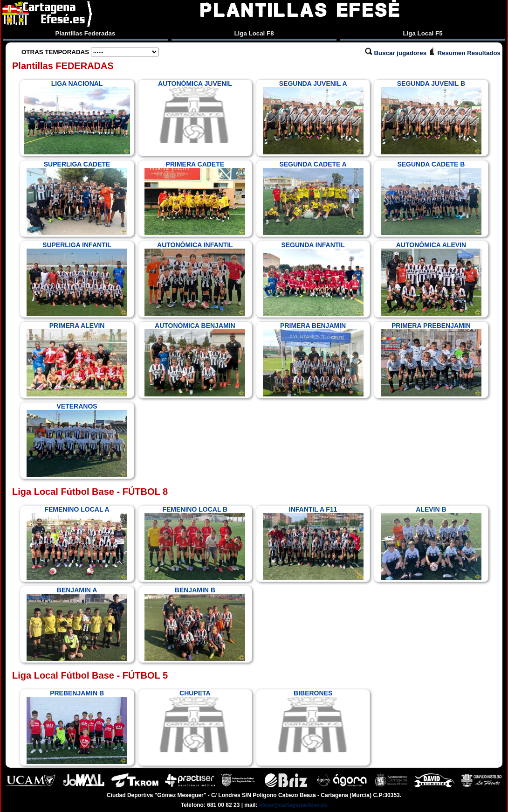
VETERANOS (77, 440)
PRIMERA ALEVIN (77, 359)
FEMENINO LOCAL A (77, 543)
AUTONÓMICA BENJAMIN (195, 359)
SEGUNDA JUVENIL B (431, 117)
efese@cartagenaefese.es (293, 805)
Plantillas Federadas (86, 33)
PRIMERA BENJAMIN (313, 359)
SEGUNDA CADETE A (313, 198)
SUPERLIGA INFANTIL (77, 278)
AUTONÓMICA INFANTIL (195, 278)
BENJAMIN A (77, 624)
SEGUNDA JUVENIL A (313, 117)
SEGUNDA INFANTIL (313, 278)
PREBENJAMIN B (77, 727)
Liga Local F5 (422, 33)
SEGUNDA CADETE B (431, 198)
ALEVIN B (431, 543)
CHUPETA (195, 721)
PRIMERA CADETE (195, 198)
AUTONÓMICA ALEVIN (431, 278)
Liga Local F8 (254, 33)
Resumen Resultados (464, 53)
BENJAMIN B (195, 624)
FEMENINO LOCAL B (195, 543)
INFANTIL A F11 (313, 543)
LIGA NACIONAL (77, 117)
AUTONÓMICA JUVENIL (195, 111)
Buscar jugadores (397, 53)
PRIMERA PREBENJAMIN (431, 359)
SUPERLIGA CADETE (77, 198)
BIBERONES (313, 721)
